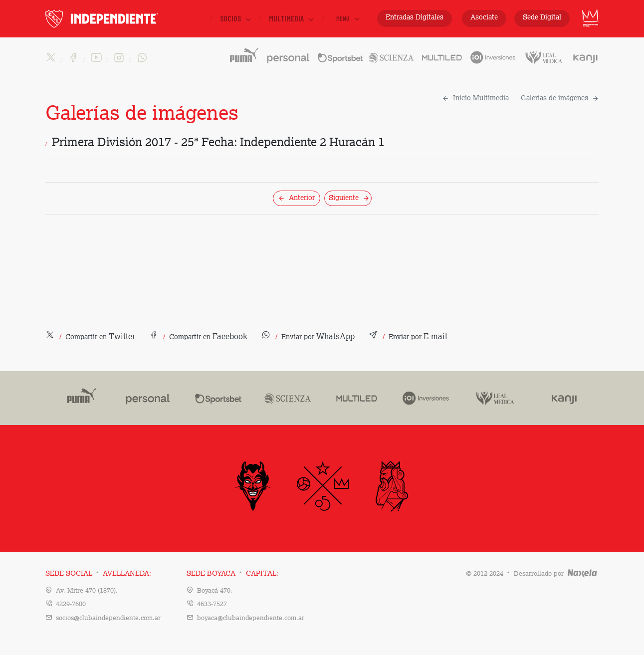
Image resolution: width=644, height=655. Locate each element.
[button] (90, 337)
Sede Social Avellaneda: (98, 574)
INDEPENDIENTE (123, 19)
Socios (236, 18)
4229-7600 (71, 604)
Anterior (296, 198)
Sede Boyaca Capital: (232, 574)
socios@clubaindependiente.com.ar (108, 618)
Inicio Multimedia (475, 98)
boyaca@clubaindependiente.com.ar (251, 618)
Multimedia (292, 18)
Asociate (484, 17)
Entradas (415, 18)
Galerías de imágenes (560, 98)
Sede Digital (542, 17)
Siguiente (349, 198)
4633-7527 (212, 604)
